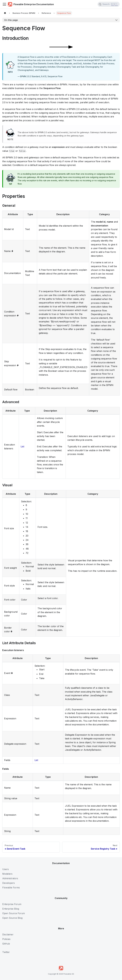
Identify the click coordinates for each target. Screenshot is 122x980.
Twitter (6, 952)
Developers (9, 883)
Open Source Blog (12, 918)
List (22, 446)
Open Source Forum (14, 913)
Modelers (7, 874)
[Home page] (5, 13)
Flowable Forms (11, 888)
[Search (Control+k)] (109, 4)
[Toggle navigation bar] (4, 4)
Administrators (10, 878)
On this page (11, 20)
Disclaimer (8, 934)
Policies (6, 939)
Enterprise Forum (12, 904)
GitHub (6, 944)
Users (6, 869)
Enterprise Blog (11, 909)
